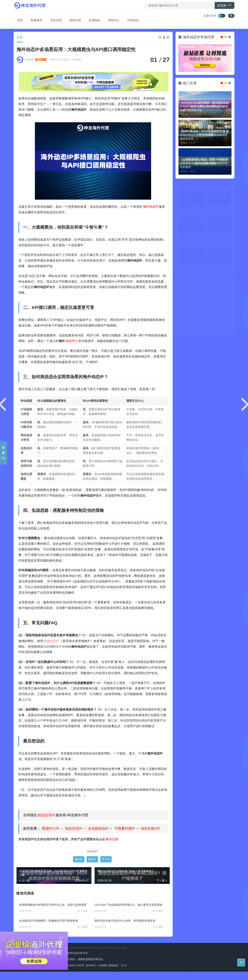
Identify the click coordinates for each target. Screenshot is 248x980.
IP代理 (224, 299)
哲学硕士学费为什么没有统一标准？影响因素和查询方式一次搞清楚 (219, 239)
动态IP (206, 292)
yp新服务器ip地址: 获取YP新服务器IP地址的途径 (204, 165)
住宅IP (224, 314)
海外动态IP (92, 851)
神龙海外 (36, 60)
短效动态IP (51, 641)
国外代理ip (189, 329)
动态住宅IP (46, 815)
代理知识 (123, 16)
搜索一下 (225, 5)
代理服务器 (189, 307)
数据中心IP (51, 829)
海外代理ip (189, 321)
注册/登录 (210, 16)
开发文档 (50, 16)
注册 (79, 861)
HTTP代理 (206, 307)
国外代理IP (206, 329)
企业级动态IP (98, 829)
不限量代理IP (125, 829)
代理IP (188, 292)
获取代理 (68, 16)
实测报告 (86, 16)
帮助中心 (105, 16)
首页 (17, 16)
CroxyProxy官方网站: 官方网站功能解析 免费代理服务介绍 (204, 108)
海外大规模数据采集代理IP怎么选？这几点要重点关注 (191, 210)
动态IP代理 (189, 299)
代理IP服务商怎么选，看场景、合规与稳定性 (219, 267)
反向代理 (224, 329)
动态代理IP (47, 27)
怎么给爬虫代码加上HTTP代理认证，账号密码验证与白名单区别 (219, 210)
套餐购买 (32, 16)
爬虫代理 (206, 321)
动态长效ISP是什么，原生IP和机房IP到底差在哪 (191, 239)
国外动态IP (224, 321)
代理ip (206, 299)
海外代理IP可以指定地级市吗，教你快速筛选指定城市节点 (191, 267)
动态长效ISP (150, 829)
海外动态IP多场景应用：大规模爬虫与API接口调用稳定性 (94, 27)
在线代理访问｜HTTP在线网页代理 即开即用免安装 (204, 136)
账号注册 (112, 839)
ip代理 (224, 307)
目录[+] (3, 453)
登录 (92, 861)
